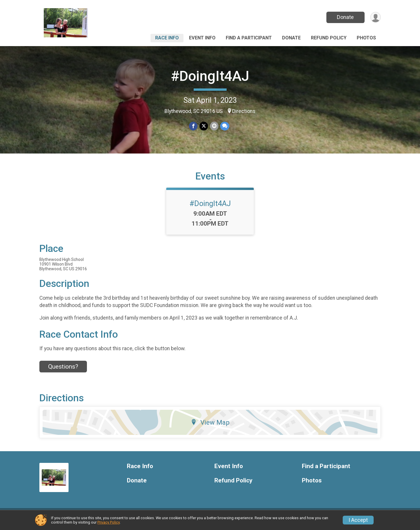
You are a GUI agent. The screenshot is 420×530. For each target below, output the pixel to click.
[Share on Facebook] (194, 126)
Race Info (167, 38)
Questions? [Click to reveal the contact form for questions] (63, 370)
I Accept (358, 520)
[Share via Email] (214, 126)
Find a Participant (249, 38)
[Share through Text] (224, 126)
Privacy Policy (108, 522)
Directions (244, 111)
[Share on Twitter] (204, 126)
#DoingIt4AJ (210, 76)
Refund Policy (329, 38)
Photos (366, 38)
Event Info (202, 38)
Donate (345, 17)
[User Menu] (375, 17)
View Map (210, 426)
